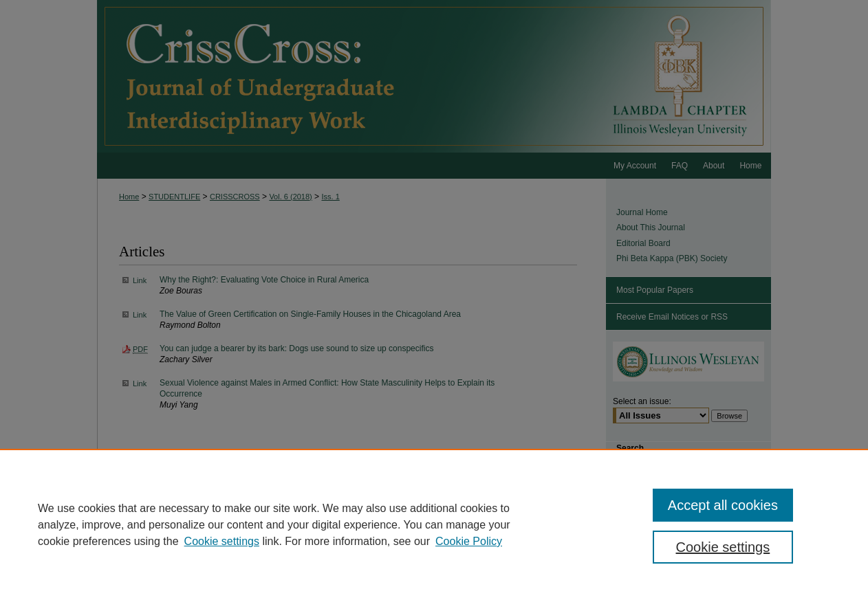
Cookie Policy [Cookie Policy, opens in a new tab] (469, 541)
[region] (434, 524)
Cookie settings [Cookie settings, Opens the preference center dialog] (723, 547)
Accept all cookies (723, 505)
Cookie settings (222, 541)
